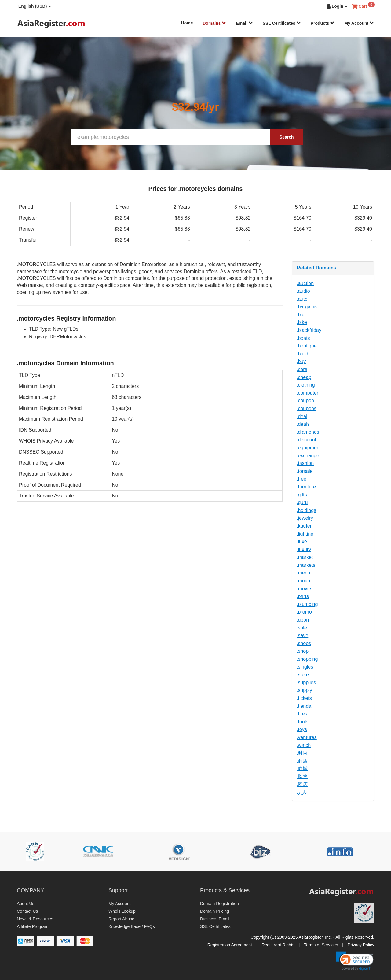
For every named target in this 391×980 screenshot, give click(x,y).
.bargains (307, 307)
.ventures (307, 737)
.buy (301, 361)
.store (303, 675)
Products (323, 23)
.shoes (304, 643)
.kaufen (305, 526)
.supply (304, 690)
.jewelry (305, 518)
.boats (303, 338)
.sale (302, 628)
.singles (305, 667)
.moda (303, 581)
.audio (303, 291)
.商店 (302, 761)
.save (302, 635)
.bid (301, 315)
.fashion (305, 463)
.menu (303, 573)
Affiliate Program (33, 926)
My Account (359, 23)
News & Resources (35, 919)
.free (301, 479)
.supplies (306, 683)
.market (305, 557)
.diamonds (308, 432)
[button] (35, 6)
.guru (302, 502)
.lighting (305, 534)
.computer (307, 393)
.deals (303, 424)
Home (187, 23)
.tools (302, 722)
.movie (304, 589)
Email (244, 23)
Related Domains (316, 268)
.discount (306, 440)
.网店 (302, 784)
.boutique (307, 346)
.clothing (306, 385)
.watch (304, 745)
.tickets (304, 698)
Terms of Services (321, 945)
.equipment (309, 448)
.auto (302, 299)
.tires (302, 714)
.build (302, 354)
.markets (306, 565)
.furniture (306, 487)
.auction (305, 283)
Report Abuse (121, 919)
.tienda (304, 706)
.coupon (305, 401)
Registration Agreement (230, 945)
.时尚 (302, 753)
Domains (214, 23)
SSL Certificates (282, 23)
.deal (302, 416)
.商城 (302, 768)
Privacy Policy (361, 945)
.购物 (302, 776)
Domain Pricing (215, 911)
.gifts (302, 495)
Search (287, 137)
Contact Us (27, 911)
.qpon (303, 620)
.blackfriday (309, 330)
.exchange (308, 456)
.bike (302, 322)
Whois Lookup (122, 911)
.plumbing (307, 604)
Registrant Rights (278, 945)
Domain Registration (219, 904)
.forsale (305, 471)
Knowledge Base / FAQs (132, 926)
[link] (355, 961)
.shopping (307, 659)
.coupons (307, 408)
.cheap (304, 377)
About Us (26, 904)
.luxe (302, 542)
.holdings (306, 510)
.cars (302, 369)
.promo (304, 612)
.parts (303, 596)
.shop (303, 651)
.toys (302, 729)
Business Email (215, 919)
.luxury (304, 549)
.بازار (302, 792)
